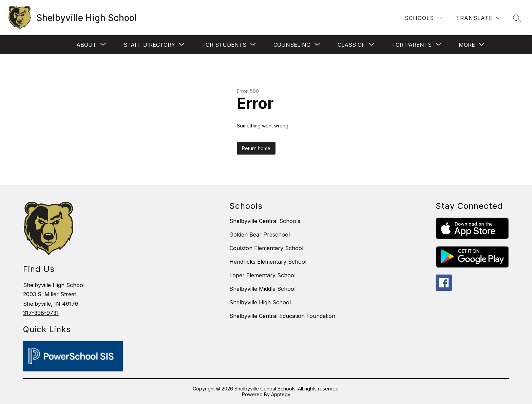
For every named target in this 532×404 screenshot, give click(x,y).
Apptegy (281, 394)
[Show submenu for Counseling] (292, 45)
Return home (256, 148)
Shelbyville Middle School (262, 289)
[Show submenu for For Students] (224, 45)
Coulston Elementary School (266, 248)
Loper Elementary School (262, 275)
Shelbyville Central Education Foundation (282, 316)
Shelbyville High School (260, 302)
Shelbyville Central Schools (265, 221)
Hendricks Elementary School (268, 262)
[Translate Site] (478, 18)
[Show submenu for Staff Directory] (149, 45)
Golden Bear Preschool (260, 235)
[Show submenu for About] (86, 45)
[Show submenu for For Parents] (412, 45)
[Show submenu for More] (467, 45)
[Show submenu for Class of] (351, 45)
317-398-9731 (41, 313)
